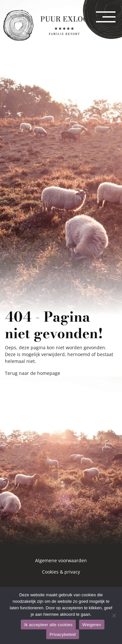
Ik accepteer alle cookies (48, 625)
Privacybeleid (63, 634)
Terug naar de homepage (33, 373)
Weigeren (92, 625)
